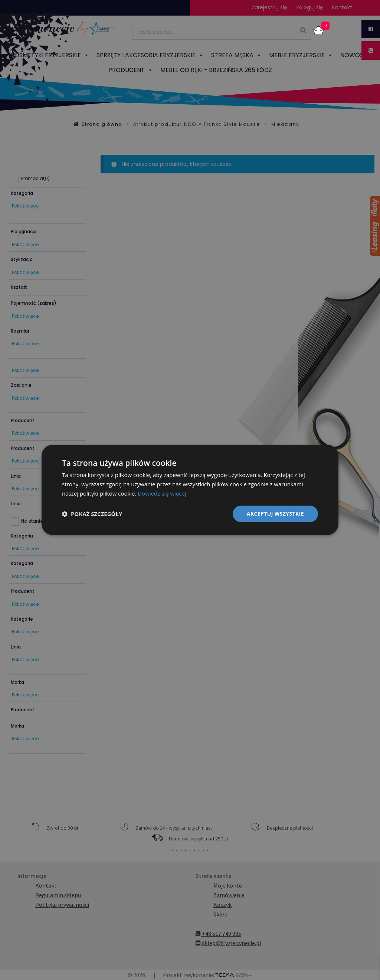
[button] (92, 514)
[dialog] (190, 490)
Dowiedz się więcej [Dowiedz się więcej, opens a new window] (162, 493)
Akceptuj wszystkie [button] (275, 514)
